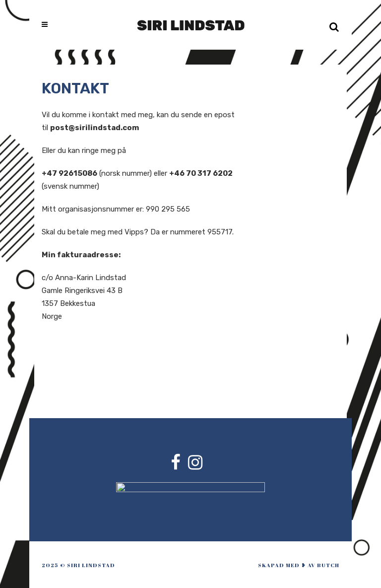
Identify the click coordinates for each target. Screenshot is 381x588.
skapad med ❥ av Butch (299, 565)
